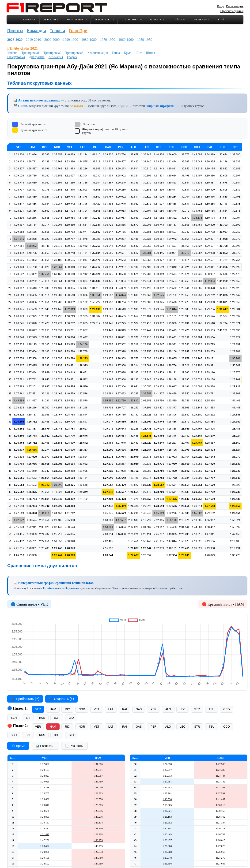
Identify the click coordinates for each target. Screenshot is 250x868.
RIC (67, 709)
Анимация (56, 57)
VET (97, 709)
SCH (14, 718)
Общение (200, 19)
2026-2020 (15, 40)
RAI (125, 709)
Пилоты (15, 31)
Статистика (130, 19)
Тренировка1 (30, 53)
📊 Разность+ (45, 746)
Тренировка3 (74, 53)
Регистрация (235, 6)
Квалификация (97, 53)
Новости (50, 19)
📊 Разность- (74, 746)
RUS (42, 718)
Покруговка (16, 57)
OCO (226, 709)
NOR (82, 709)
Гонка (116, 53)
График (72, 57)
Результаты (102, 19)
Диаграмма (37, 57)
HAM (53, 709)
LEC (183, 709)
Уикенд (12, 53)
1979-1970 (108, 40)
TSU (212, 709)
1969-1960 (126, 40)
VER (38, 709)
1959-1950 (145, 40)
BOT (57, 718)
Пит (139, 53)
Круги (128, 53)
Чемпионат (75, 19)
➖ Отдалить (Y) (61, 699)
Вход (220, 6)
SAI (28, 718)
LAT (111, 709)
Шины (150, 53)
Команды (36, 31)
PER (153, 709)
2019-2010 (33, 40)
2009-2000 (52, 40)
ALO (168, 709)
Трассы (57, 31)
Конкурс (156, 19)
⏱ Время (18, 746)
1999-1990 (70, 40)
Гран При (78, 31)
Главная (29, 19)
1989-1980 (89, 40)
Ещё (221, 19)
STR (197, 709)
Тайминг (179, 19)
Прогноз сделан (232, 11)
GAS (139, 709)
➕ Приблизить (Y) (25, 699)
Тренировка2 (52, 53)
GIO (71, 718)
